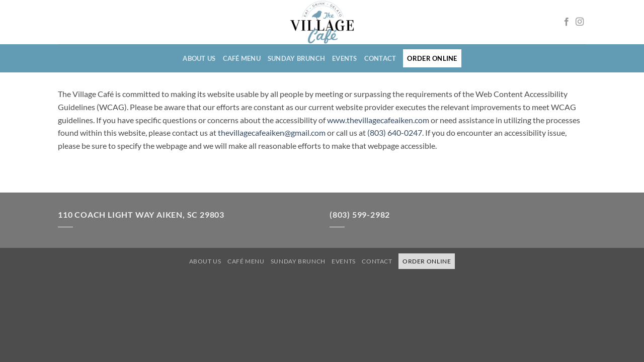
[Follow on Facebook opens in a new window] (567, 22)
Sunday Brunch (296, 58)
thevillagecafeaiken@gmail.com (272, 132)
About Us (199, 58)
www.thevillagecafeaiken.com (378, 120)
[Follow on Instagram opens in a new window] (580, 22)
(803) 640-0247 (395, 132)
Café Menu (242, 58)
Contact (380, 58)
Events (345, 58)
